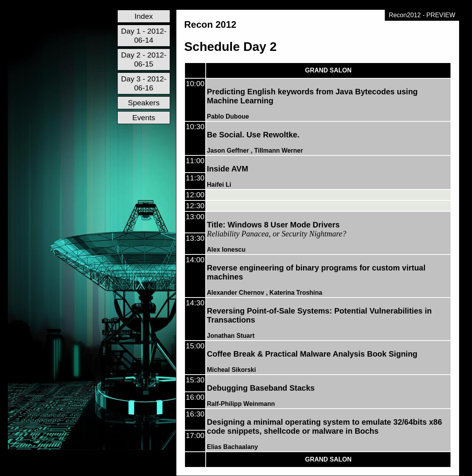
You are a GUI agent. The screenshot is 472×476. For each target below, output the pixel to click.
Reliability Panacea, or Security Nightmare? (276, 234)
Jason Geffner (228, 151)
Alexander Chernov (236, 293)
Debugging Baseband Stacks (261, 388)
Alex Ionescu (226, 250)
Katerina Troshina (296, 293)
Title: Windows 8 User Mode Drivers (273, 225)
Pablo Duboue (228, 116)
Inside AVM (228, 169)
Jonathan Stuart (231, 336)
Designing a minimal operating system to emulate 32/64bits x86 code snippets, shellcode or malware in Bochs (324, 426)
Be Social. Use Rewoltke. (253, 135)
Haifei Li (219, 185)
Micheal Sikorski (231, 370)
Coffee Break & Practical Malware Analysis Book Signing (312, 354)
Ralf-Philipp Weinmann (241, 404)
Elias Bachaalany (232, 447)
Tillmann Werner (279, 151)
